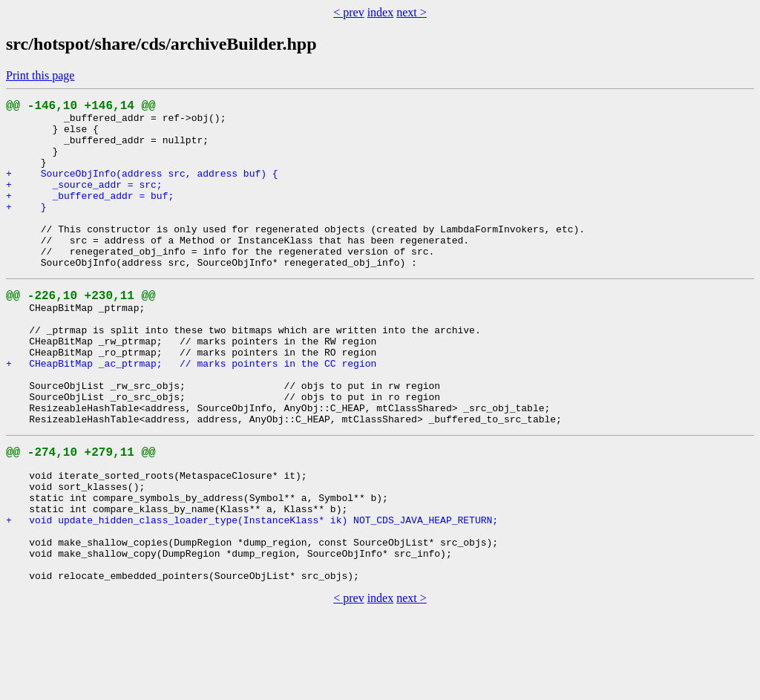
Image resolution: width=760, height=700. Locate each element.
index (381, 12)
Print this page (40, 75)
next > (412, 12)
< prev (348, 12)
